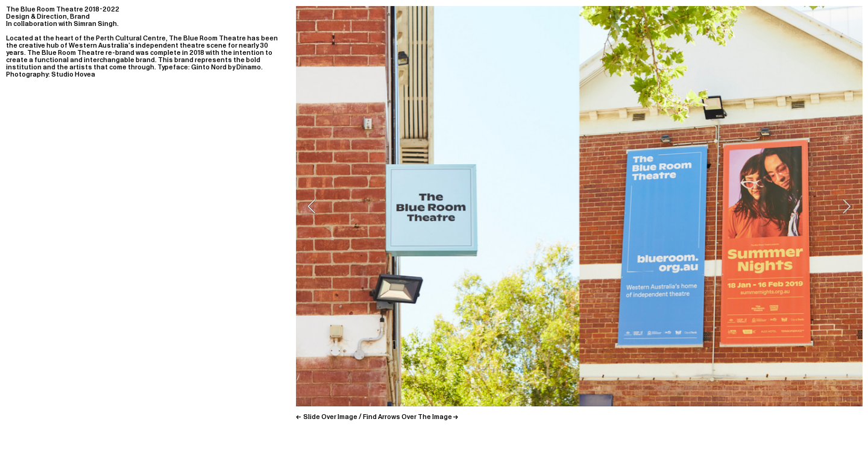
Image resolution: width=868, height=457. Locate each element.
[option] (579, 206)
